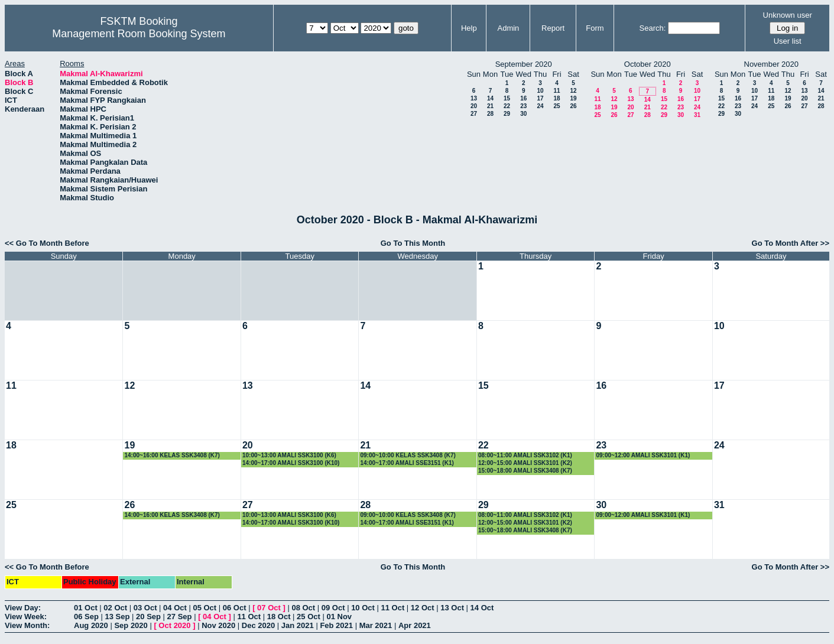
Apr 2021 (415, 625)
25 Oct (309, 617)
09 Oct (333, 608)
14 (490, 98)
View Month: (27, 625)
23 (523, 106)
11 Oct (393, 608)
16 (523, 98)
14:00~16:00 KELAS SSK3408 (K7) (172, 455)
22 (507, 106)
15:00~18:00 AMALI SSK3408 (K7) (525, 471)
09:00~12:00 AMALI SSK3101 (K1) (643, 455)
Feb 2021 (336, 625)
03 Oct (145, 608)
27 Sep (180, 617)
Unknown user (788, 15)
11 (556, 91)
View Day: (23, 608)
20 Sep (148, 617)
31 (697, 115)
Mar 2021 (376, 625)
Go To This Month (413, 243)
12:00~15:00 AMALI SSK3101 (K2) (525, 463)
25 (556, 106)
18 (556, 98)
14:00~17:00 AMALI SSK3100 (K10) (291, 463)
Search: (653, 28)
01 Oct (86, 608)
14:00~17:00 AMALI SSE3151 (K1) (407, 463)
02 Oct (115, 608)
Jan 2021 (298, 625)
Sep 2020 (131, 625)
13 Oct (452, 608)
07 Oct (269, 608)
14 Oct (482, 608)
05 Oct (205, 608)
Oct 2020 (174, 625)
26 (573, 106)
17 (540, 98)
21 (490, 106)
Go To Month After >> (791, 243)
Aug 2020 (91, 625)
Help (469, 28)
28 (490, 114)
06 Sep (86, 617)
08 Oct (303, 608)
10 (540, 91)
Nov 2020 (218, 625)
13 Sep (118, 617)
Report (553, 28)
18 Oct (279, 617)
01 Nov (339, 617)
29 (507, 114)
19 (573, 98)
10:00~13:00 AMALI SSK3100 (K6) (289, 455)
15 (507, 98)
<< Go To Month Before (47, 243)
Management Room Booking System (139, 34)
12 (573, 91)
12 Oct (423, 608)
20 (474, 106)
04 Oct (175, 608)
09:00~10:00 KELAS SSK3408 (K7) (408, 455)
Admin (508, 28)
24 (540, 106)
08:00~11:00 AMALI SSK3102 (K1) (525, 455)
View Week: (26, 617)
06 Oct (235, 608)
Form (595, 28)
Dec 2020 (258, 625)
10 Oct (363, 608)
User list (788, 41)
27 (474, 114)
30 (523, 114)
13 (474, 98)
